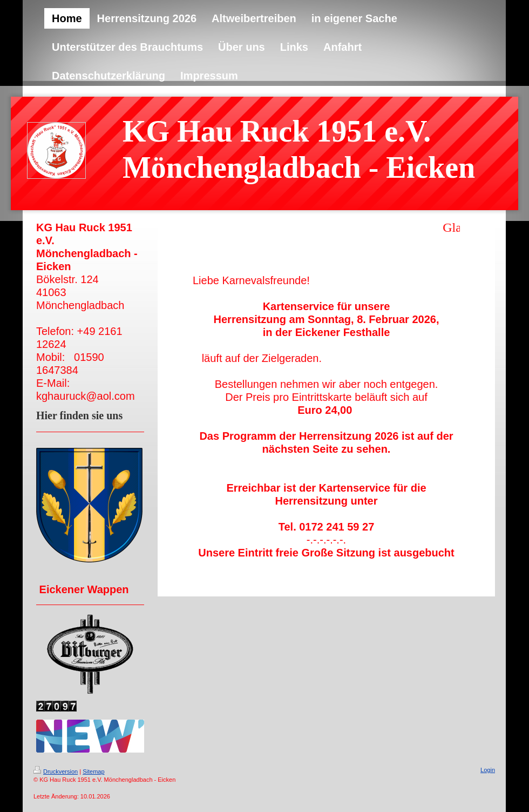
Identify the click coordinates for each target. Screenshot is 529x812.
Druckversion (56, 771)
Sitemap (93, 771)
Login (488, 770)
